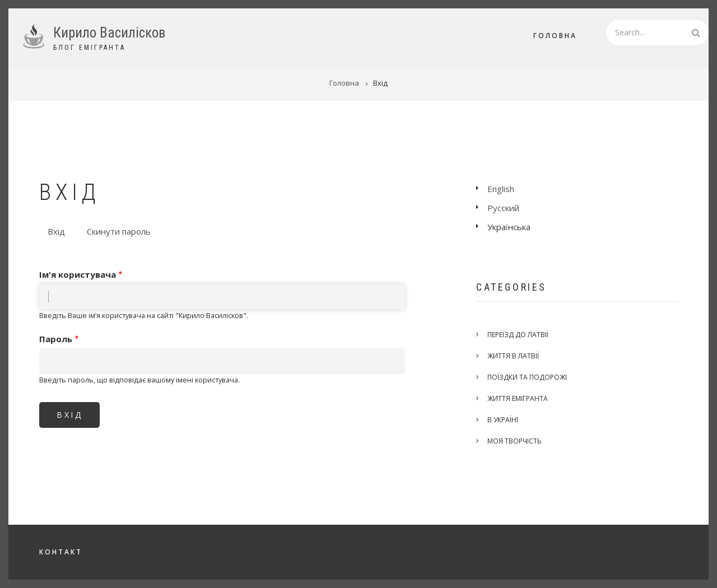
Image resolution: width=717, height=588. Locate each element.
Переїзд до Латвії (518, 335)
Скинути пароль (119, 231)
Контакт (61, 552)
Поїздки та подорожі (527, 377)
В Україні (503, 420)
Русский (503, 208)
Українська (509, 227)
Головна (555, 36)
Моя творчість (515, 441)
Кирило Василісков (109, 33)
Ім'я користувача (78, 274)
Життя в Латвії (513, 356)
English (501, 189)
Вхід (60, 232)
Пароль (56, 339)
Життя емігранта (518, 398)
